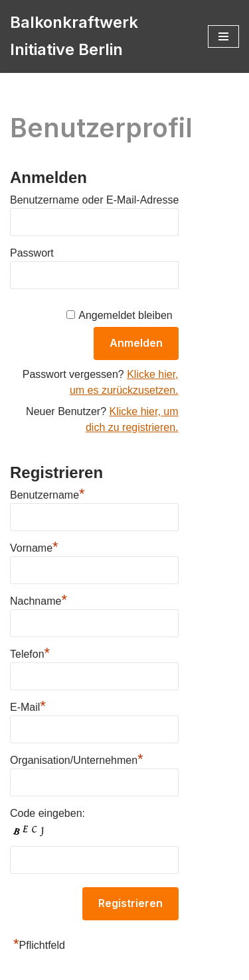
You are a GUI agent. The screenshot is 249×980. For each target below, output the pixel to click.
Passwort (32, 253)
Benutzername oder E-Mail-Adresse (94, 200)
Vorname (34, 546)
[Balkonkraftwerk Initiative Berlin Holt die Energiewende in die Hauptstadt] (99, 36)
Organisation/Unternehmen (77, 759)
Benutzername (47, 493)
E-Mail (28, 705)
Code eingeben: (47, 813)
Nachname (39, 599)
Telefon (30, 652)
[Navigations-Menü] (223, 36)
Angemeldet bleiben (125, 315)
